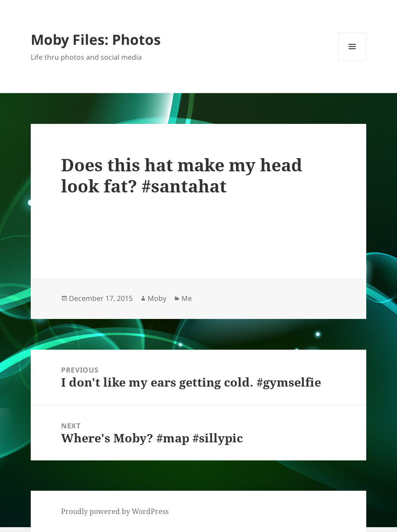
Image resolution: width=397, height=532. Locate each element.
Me (187, 298)
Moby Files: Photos (96, 39)
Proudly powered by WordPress (115, 511)
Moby (157, 298)
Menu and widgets (352, 60)
